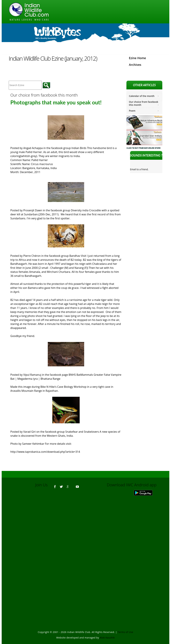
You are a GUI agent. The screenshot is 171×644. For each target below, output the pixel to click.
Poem (132, 111)
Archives (135, 65)
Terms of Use (125, 632)
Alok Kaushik (107, 638)
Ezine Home (137, 58)
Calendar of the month (142, 96)
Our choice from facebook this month (144, 103)
